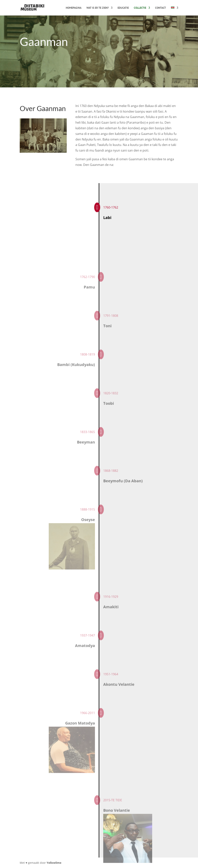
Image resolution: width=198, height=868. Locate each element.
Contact (160, 8)
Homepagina (74, 8)
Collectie (140, 8)
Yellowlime (54, 863)
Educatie (123, 8)
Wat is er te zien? (98, 8)
